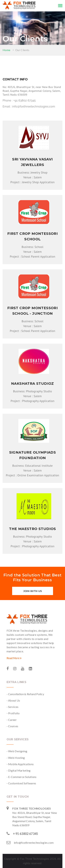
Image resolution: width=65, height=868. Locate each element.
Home (6, 50)
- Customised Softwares (21, 783)
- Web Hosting (16, 758)
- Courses (12, 726)
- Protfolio (13, 713)
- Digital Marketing (19, 770)
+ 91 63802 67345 (26, 834)
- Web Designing (17, 751)
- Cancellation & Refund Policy (25, 694)
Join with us (32, 591)
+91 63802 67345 (25, 100)
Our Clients (22, 50)
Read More (14, 658)
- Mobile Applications (20, 764)
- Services (13, 707)
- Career (12, 720)
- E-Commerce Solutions (22, 777)
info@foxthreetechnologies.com (34, 107)
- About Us (13, 700)
